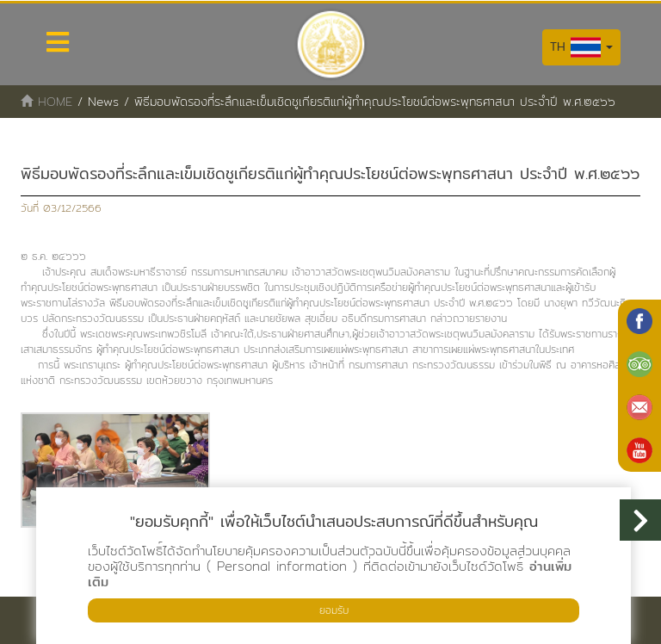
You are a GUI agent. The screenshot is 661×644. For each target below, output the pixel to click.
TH (581, 47)
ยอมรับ (334, 610)
